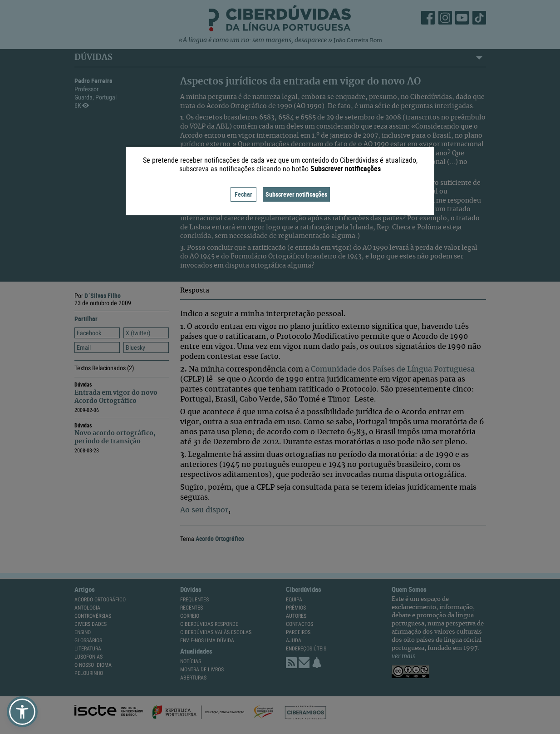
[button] (22, 712)
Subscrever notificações (296, 194)
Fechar (243, 194)
